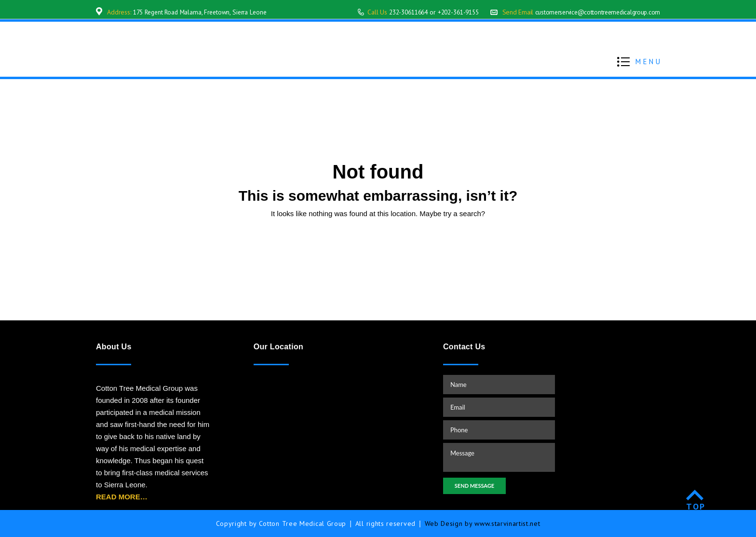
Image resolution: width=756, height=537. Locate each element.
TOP (696, 506)
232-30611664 (394, 12)
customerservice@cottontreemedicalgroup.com (594, 12)
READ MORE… (122, 497)
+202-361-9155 (449, 12)
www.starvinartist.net (507, 523)
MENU (649, 62)
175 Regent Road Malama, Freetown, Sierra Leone (204, 12)
